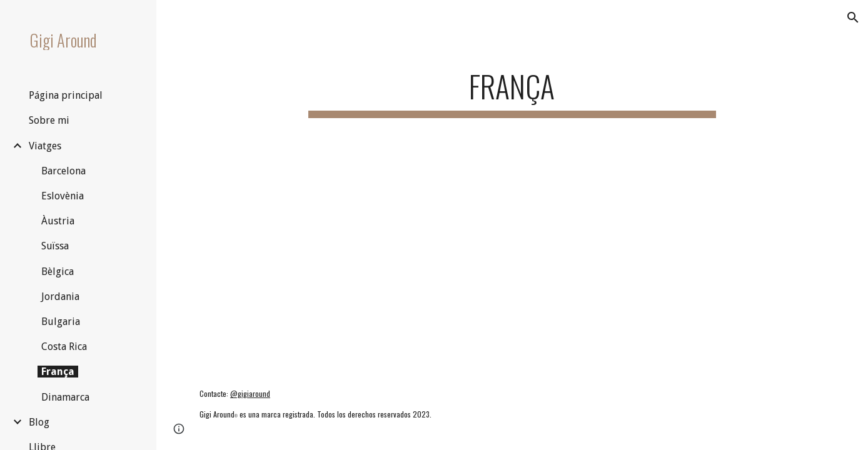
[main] (512, 88)
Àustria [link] (58, 221)
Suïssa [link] (55, 246)
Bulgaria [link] (61, 322)
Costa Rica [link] (64, 347)
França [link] (58, 372)
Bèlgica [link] (58, 272)
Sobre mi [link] (49, 120)
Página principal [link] (66, 95)
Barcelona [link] (63, 171)
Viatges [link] (45, 146)
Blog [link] (39, 422)
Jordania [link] (60, 297)
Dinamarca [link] (65, 397)
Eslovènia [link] (63, 196)
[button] (853, 17)
